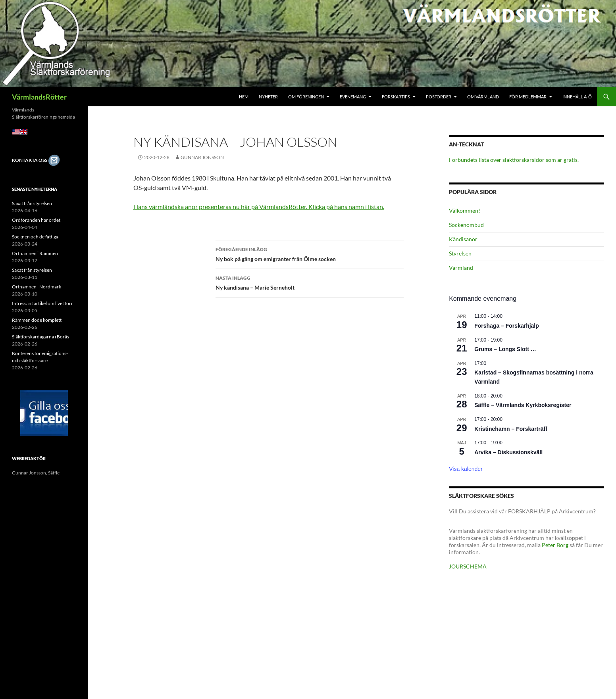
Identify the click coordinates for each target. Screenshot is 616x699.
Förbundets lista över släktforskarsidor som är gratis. (514, 160)
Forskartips (396, 97)
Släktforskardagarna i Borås (40, 337)
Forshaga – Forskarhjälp (507, 326)
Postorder (439, 97)
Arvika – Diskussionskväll (508, 452)
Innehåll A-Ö (577, 97)
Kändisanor (463, 239)
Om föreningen (306, 97)
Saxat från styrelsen (32, 203)
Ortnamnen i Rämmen (35, 253)
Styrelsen (460, 253)
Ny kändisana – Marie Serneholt (310, 282)
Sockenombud (466, 225)
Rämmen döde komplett (37, 320)
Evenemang (353, 97)
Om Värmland (483, 97)
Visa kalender (466, 469)
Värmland (461, 268)
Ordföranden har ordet (36, 220)
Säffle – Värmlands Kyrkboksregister (523, 405)
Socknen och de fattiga (35, 237)
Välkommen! (465, 210)
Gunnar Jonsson (202, 157)
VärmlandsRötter (39, 97)
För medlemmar (528, 97)
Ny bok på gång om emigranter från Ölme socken (310, 253)
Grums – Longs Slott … (505, 349)
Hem (244, 97)
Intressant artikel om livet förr (42, 303)
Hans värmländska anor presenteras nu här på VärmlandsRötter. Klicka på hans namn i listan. (259, 206)
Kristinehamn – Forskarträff (511, 429)
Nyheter (268, 97)
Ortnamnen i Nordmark (37, 287)
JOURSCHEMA (468, 566)
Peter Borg (555, 545)
